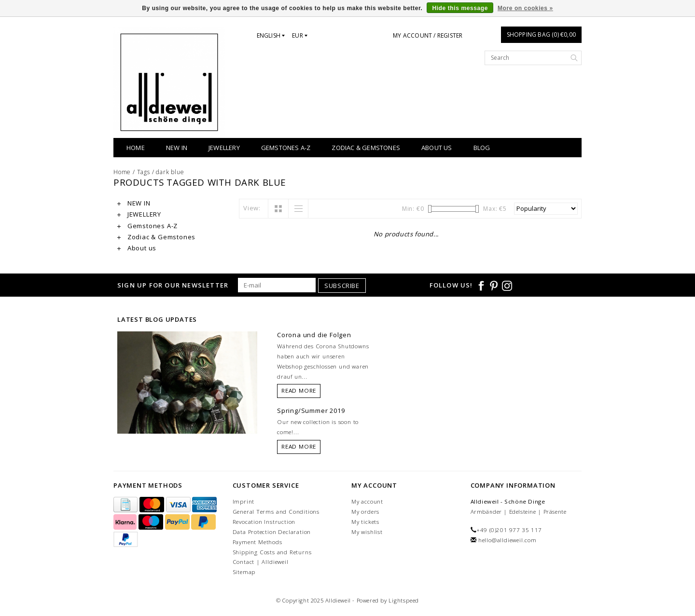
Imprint (244, 501)
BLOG (482, 148)
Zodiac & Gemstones (366, 148)
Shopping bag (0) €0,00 (541, 34)
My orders (365, 512)
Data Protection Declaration (272, 532)
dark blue (170, 172)
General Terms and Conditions (276, 512)
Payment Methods (257, 542)
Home (136, 148)
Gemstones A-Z (286, 148)
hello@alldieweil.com (507, 540)
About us (437, 148)
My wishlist (367, 532)
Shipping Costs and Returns (272, 552)
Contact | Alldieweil (261, 562)
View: (252, 208)
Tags (144, 172)
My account (367, 501)
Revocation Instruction (264, 522)
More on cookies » (525, 8)
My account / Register (428, 35)
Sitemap (244, 572)
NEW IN (177, 148)
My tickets (365, 522)
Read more (299, 390)
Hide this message (460, 8)
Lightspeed (404, 600)
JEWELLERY (224, 148)
